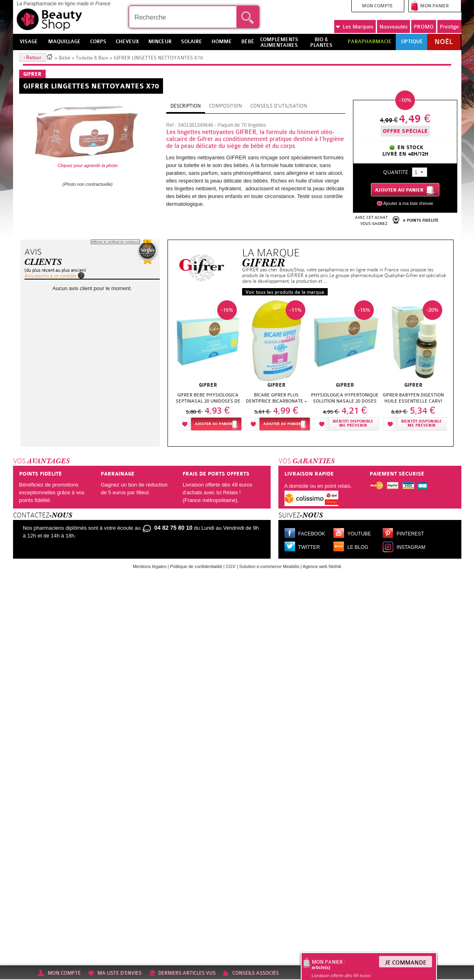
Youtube (359, 534)
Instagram (411, 547)
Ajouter (214, 424)
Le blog (358, 547)
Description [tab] (186, 106)
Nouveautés (394, 27)
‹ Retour (33, 57)
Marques (354, 27)
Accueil (50, 56)
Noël (444, 42)
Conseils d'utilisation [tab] (279, 106)
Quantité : (397, 172)
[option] (208, 368)
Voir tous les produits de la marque (285, 292)
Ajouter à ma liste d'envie (408, 203)
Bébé (65, 58)
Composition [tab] (226, 106)
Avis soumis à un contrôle (50, 276)
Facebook (312, 534)
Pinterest (410, 534)
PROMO (424, 27)
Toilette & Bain (92, 58)
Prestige (449, 27)
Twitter (309, 547)
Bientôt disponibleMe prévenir (353, 424)
